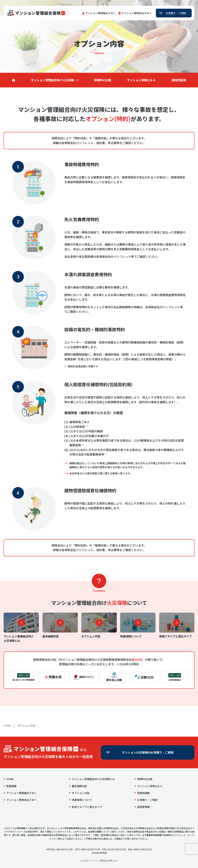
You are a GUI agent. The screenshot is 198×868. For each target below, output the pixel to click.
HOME (7, 726)
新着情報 (11, 786)
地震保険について (82, 800)
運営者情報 (143, 807)
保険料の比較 (103, 80)
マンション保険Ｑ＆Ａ (141, 80)
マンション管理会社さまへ (136, 13)
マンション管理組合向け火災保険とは (93, 779)
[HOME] (14, 80)
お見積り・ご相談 (176, 13)
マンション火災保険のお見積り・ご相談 (148, 752)
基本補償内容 (79, 786)
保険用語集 (179, 80)
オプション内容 (81, 793)
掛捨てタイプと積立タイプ (87, 807)
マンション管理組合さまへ (100, 13)
